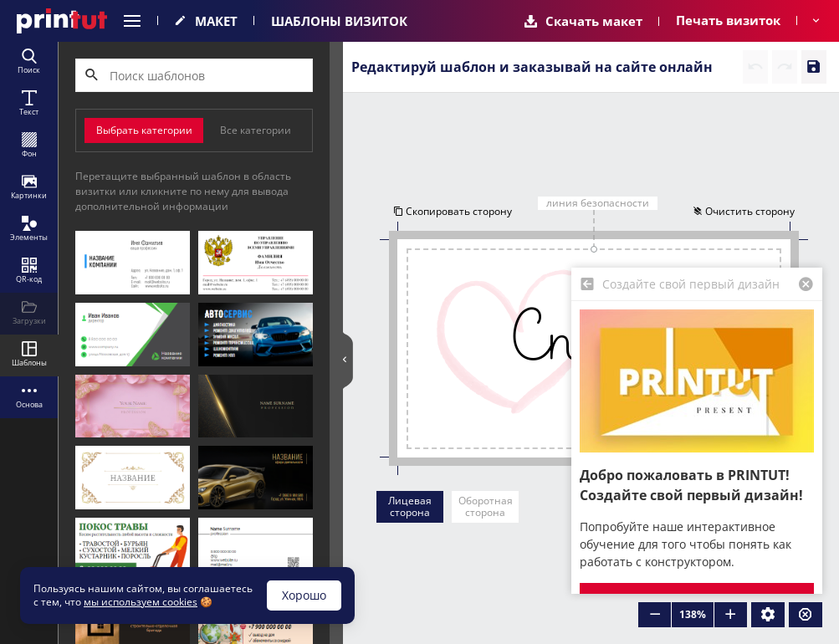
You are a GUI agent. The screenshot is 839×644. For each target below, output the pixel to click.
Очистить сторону (743, 210)
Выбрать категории (144, 130)
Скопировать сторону (453, 210)
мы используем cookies (141, 602)
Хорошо (304, 595)
